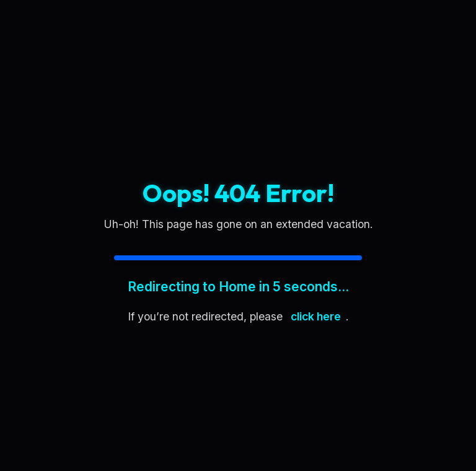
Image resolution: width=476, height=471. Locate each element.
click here (316, 316)
